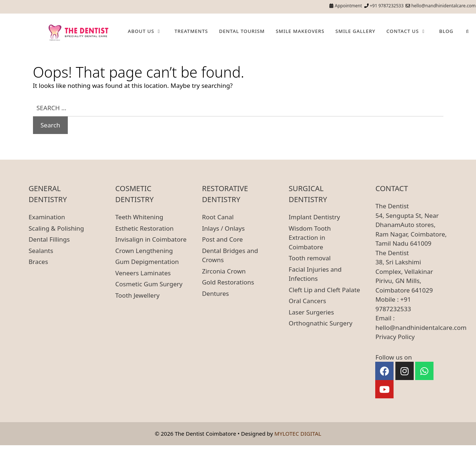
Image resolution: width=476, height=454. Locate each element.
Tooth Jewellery (138, 295)
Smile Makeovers (300, 31)
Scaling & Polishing (56, 228)
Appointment (348, 6)
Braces (38, 262)
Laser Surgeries (311, 312)
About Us (149, 31)
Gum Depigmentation (147, 262)
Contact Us (410, 31)
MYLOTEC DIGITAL (298, 433)
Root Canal (218, 217)
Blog (446, 31)
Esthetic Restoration (145, 228)
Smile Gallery (355, 31)
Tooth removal (310, 258)
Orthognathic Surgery (321, 323)
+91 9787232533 (387, 6)
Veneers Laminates (143, 273)
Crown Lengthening (144, 251)
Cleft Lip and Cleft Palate (324, 290)
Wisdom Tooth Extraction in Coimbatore (310, 238)
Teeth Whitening (139, 217)
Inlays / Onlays (223, 228)
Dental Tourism (242, 31)
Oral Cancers (307, 301)
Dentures (215, 293)
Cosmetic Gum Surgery (149, 284)
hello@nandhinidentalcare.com (443, 6)
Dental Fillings (49, 239)
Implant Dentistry (314, 217)
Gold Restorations (228, 282)
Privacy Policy (395, 337)
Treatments (191, 31)
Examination (47, 217)
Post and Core (222, 239)
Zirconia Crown (224, 271)
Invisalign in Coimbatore (151, 239)
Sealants (41, 251)
